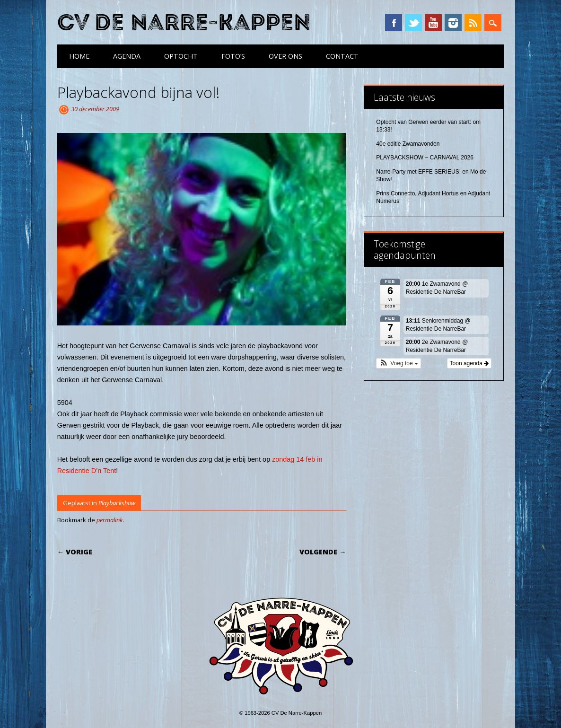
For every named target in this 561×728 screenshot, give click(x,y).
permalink (110, 520)
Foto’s (233, 56)
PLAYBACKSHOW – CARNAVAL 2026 (425, 158)
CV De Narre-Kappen (184, 23)
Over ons (285, 56)
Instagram (453, 23)
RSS (473, 23)
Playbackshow (117, 503)
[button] (399, 363)
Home (79, 56)
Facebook (394, 23)
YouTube (433, 23)
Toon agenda (469, 363)
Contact (342, 56)
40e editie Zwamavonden (408, 144)
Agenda (127, 56)
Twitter (413, 23)
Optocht (181, 56)
